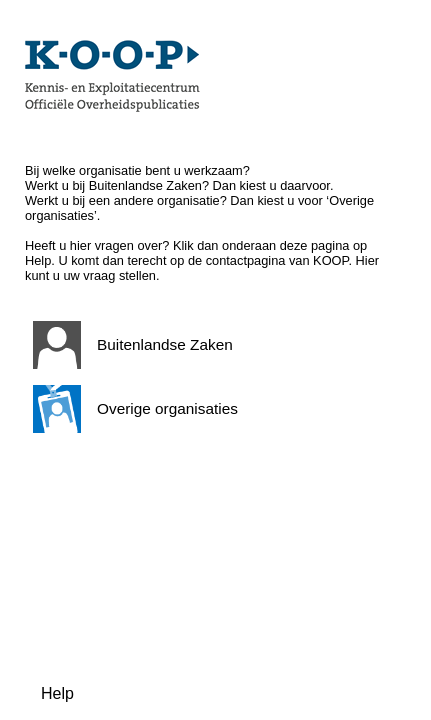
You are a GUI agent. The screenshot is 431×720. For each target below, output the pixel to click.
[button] (211, 345)
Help (57, 693)
